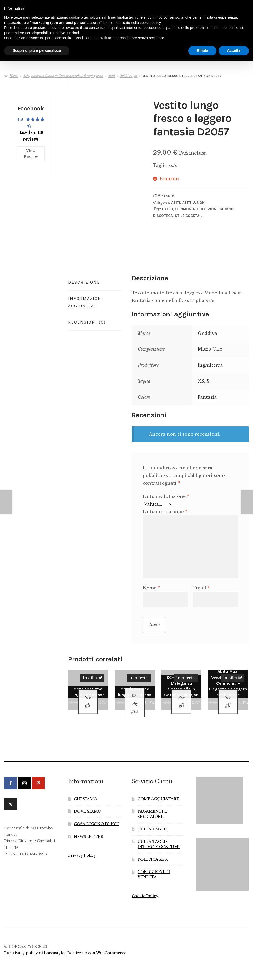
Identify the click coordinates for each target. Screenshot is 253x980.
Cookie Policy (145, 887)
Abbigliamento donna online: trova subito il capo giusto (63, 73)
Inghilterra (210, 363)
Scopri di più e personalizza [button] (37, 50)
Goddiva (208, 331)
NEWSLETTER (89, 827)
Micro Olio (210, 347)
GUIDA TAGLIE (153, 820)
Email (201, 586)
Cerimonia (185, 207)
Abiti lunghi (128, 73)
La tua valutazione (166, 494)
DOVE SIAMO (88, 802)
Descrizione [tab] (84, 280)
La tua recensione (165, 509)
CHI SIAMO (85, 790)
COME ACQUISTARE (158, 790)
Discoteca (163, 214)
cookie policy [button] (150, 23)
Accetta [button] (234, 50)
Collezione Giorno (215, 207)
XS (201, 379)
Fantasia (207, 395)
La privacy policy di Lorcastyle (34, 944)
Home (14, 73)
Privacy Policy (82, 847)
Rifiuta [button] (203, 50)
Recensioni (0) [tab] (87, 320)
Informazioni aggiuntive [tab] (86, 300)
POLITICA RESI (153, 850)
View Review (31, 150)
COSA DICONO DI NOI (96, 815)
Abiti (111, 73)
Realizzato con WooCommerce (97, 944)
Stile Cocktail (189, 214)
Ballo (168, 207)
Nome (151, 586)
